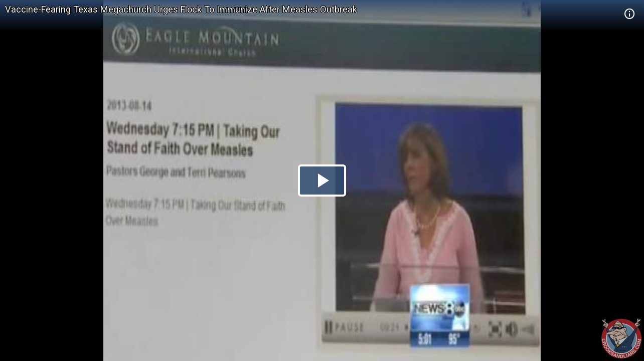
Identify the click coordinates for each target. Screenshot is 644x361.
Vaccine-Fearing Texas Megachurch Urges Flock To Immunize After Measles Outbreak (181, 9)
